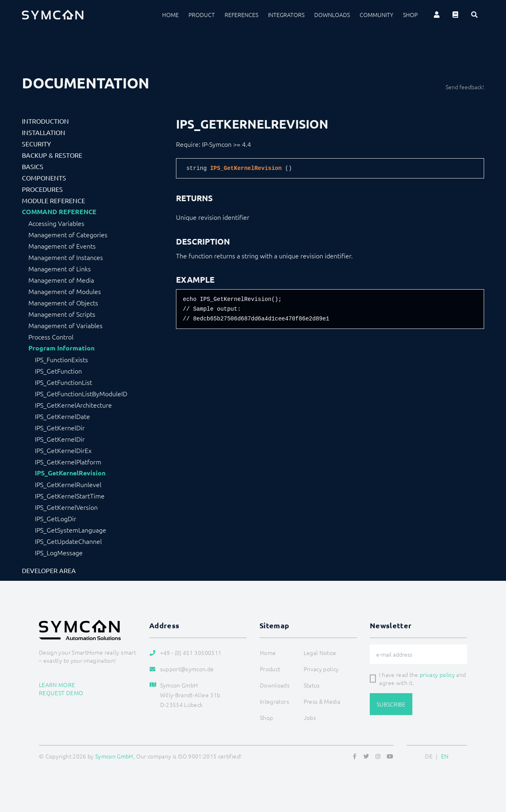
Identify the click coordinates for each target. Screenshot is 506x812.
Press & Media (322, 701)
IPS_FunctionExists (61, 359)
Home (170, 15)
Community (376, 15)
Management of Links (60, 269)
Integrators (286, 15)
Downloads (332, 15)
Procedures (42, 189)
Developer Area (49, 570)
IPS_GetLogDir (56, 518)
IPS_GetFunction (58, 371)
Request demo (61, 693)
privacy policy (437, 675)
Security (36, 144)
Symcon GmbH (114, 756)
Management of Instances (66, 257)
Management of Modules (65, 291)
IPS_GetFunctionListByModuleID (81, 393)
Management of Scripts (62, 314)
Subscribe (391, 704)
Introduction (45, 121)
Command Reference (59, 212)
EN (445, 756)
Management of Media (61, 280)
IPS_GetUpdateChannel (68, 541)
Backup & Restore (52, 155)
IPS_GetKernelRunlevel (68, 484)
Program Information (61, 348)
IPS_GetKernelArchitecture (73, 405)
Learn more (57, 685)
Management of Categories (68, 234)
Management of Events (62, 246)
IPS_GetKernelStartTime (70, 496)
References (241, 15)
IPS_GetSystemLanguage (71, 530)
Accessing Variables (56, 223)
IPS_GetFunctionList (63, 382)
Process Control (51, 337)
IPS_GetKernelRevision (70, 473)
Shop (410, 15)
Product (202, 15)
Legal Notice (320, 653)
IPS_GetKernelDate (62, 416)
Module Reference (54, 200)
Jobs (310, 717)
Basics (33, 166)
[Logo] (53, 15)
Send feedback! (465, 87)
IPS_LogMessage (59, 552)
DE (429, 756)
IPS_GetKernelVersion (66, 507)
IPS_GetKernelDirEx (63, 450)
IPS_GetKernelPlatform (68, 462)
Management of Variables (65, 325)
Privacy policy (321, 669)
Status (312, 685)
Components (44, 178)
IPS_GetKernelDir (60, 427)
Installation (44, 132)
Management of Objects (63, 303)
